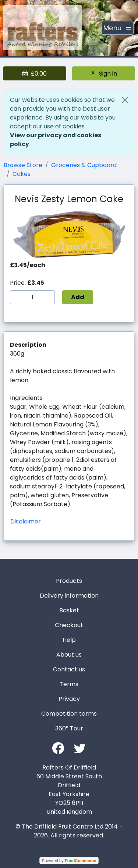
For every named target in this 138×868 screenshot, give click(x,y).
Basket (69, 610)
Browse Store (23, 165)
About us (69, 655)
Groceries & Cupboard (84, 165)
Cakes (22, 174)
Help (69, 640)
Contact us (69, 669)
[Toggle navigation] (118, 28)
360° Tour (69, 728)
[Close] (125, 100)
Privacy (69, 699)
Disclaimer (26, 521)
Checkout (69, 625)
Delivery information (69, 596)
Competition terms (69, 714)
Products (69, 581)
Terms (69, 684)
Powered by (69, 861)
